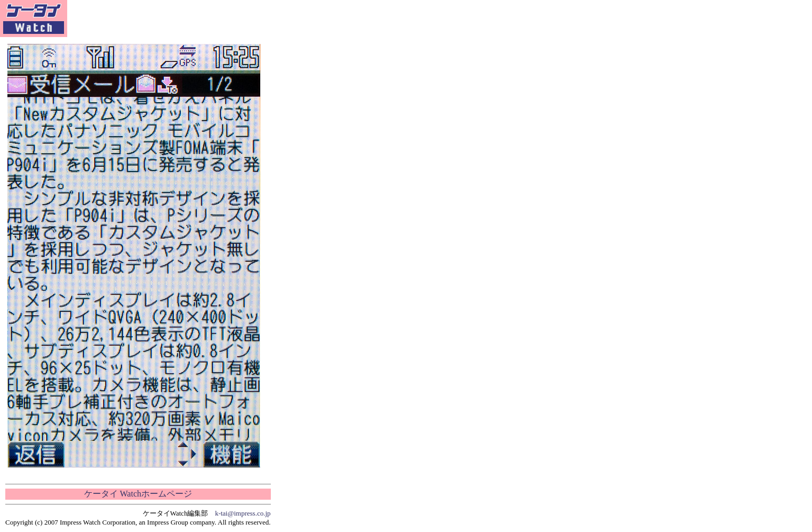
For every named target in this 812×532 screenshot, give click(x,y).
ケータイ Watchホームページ (138, 494)
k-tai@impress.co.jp (243, 513)
